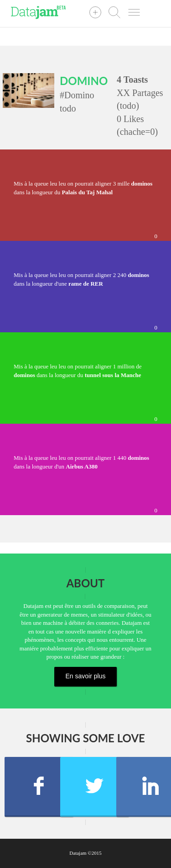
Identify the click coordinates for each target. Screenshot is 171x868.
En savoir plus (86, 676)
